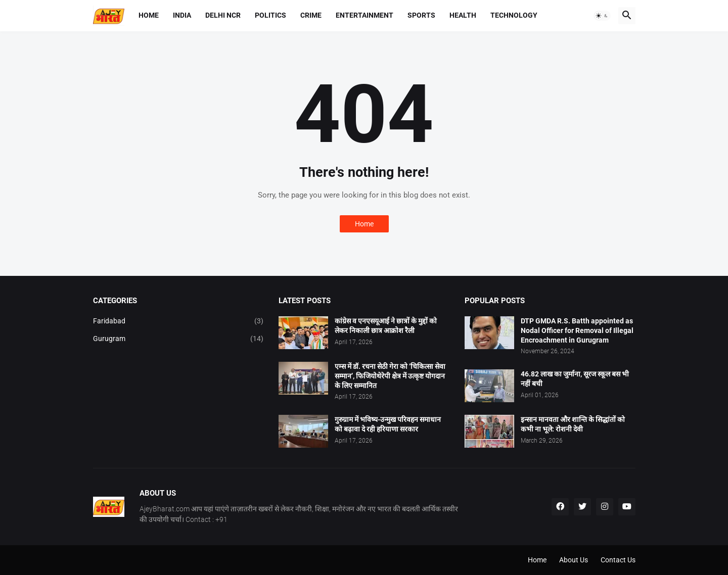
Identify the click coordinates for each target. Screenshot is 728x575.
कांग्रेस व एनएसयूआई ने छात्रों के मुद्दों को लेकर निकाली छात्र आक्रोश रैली (386, 326)
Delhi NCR (223, 15)
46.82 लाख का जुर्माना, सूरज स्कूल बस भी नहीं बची (575, 379)
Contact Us (618, 560)
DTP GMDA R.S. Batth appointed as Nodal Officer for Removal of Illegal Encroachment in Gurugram (577, 330)
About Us (574, 560)
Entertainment (365, 15)
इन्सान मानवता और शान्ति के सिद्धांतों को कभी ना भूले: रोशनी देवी (573, 424)
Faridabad (178, 321)
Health (463, 15)
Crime (311, 15)
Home (149, 15)
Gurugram (178, 339)
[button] (602, 16)
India (182, 15)
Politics (270, 15)
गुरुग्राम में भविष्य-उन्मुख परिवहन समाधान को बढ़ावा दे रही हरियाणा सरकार (388, 424)
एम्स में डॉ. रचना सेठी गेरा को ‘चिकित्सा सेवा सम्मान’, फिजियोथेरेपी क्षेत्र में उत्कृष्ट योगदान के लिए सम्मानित (390, 376)
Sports (421, 15)
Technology (514, 15)
